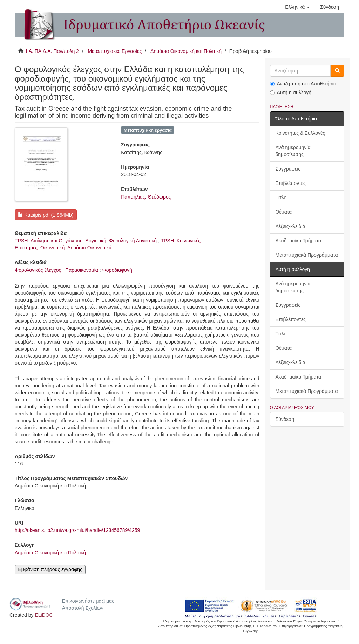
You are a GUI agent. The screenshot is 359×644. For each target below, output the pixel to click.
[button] (297, 7)
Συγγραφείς (288, 169)
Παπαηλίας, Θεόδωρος (146, 197)
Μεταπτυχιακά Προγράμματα (307, 255)
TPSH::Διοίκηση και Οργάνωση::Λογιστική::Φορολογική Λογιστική (86, 241)
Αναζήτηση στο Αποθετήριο (303, 84)
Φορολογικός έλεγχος (38, 270)
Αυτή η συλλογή (291, 92)
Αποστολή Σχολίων (83, 608)
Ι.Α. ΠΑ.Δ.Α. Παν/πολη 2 (52, 51)
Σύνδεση (285, 419)
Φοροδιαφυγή (117, 270)
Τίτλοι (282, 198)
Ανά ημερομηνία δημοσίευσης (293, 151)
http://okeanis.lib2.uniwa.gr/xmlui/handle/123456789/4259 (77, 530)
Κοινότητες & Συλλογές (300, 133)
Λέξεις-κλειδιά (290, 226)
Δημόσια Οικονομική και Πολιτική (186, 51)
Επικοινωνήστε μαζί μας (88, 601)
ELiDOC (44, 615)
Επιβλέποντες (291, 183)
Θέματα (284, 212)
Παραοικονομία (82, 270)
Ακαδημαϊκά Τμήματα (299, 241)
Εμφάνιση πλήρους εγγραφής (50, 569)
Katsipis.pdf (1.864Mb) (46, 215)
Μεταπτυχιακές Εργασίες (115, 51)
